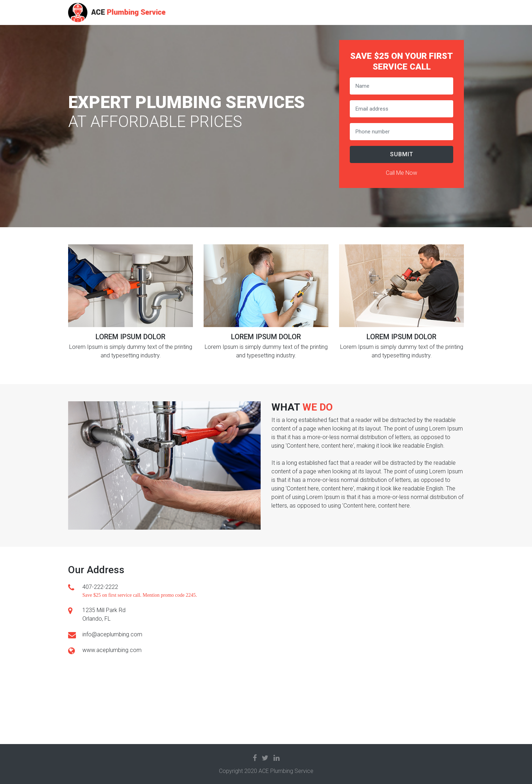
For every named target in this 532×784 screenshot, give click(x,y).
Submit (402, 154)
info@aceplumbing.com (112, 634)
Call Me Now (401, 173)
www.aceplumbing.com (112, 650)
